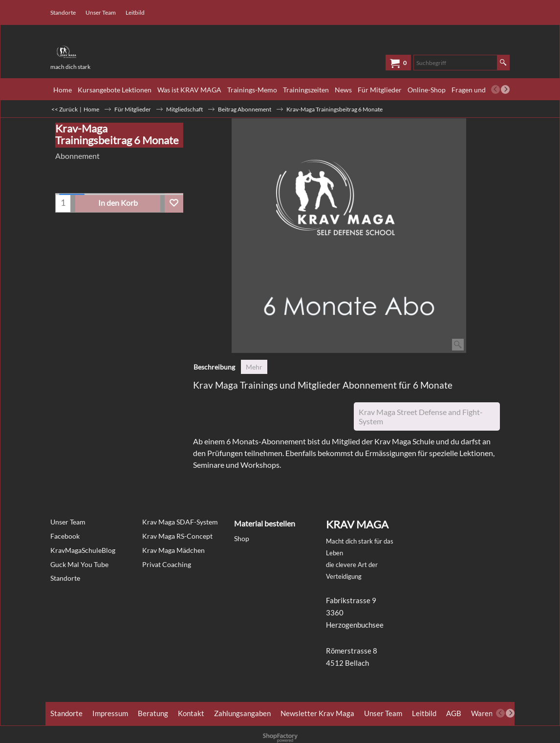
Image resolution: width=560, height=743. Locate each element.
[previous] (495, 89)
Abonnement (77, 156)
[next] (505, 89)
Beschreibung (214, 367)
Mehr (254, 367)
